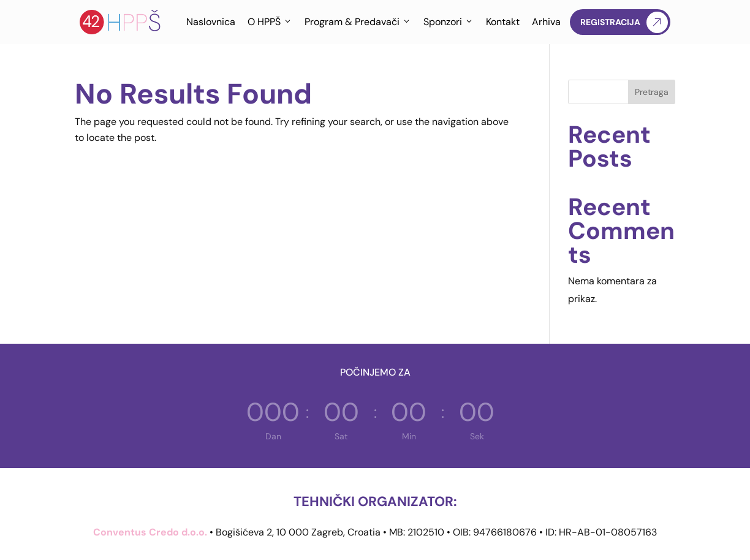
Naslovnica (211, 22)
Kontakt (503, 22)
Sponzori (449, 22)
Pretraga (652, 92)
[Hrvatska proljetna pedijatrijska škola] (120, 22)
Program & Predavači (358, 22)
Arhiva (546, 22)
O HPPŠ (270, 22)
